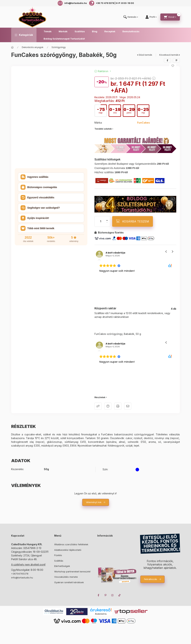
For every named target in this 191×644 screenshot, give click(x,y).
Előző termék (145, 55)
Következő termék (169, 55)
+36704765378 (20, 574)
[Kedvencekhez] (173, 66)
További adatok (103, 129)
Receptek (110, 31)
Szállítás (80, 31)
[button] (24, 35)
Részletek (100, 397)
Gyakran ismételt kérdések (69, 582)
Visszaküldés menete (66, 577)
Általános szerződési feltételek (71, 544)
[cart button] (170, 17)
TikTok (120, 595)
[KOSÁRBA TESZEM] (133, 221)
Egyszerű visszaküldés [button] (37, 197)
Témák (48, 31)
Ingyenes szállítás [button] (34, 177)
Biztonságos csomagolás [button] (39, 187)
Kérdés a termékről (108, 406)
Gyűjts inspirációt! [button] (35, 218)
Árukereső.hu (101, 614)
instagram (113, 595)
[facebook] (167, 60)
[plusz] (107, 220)
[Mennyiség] (101, 221)
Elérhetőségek (62, 566)
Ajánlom (128, 406)
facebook (98, 595)
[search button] (131, 17)
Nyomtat (118, 406)
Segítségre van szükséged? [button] (40, 208)
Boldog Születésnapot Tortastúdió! (64, 39)
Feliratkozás (151, 579)
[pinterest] (176, 60)
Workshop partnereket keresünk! (72, 571)
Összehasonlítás (98, 406)
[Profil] (151, 17)
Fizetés (58, 555)
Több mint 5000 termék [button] (37, 228)
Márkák (63, 31)
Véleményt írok (94, 502)
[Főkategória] (12, 47)
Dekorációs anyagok (33, 47)
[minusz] (107, 222)
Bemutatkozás (131, 31)
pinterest (105, 595)
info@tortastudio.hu (22, 578)
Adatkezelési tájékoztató (68, 550)
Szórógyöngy (59, 47)
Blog (95, 31)
